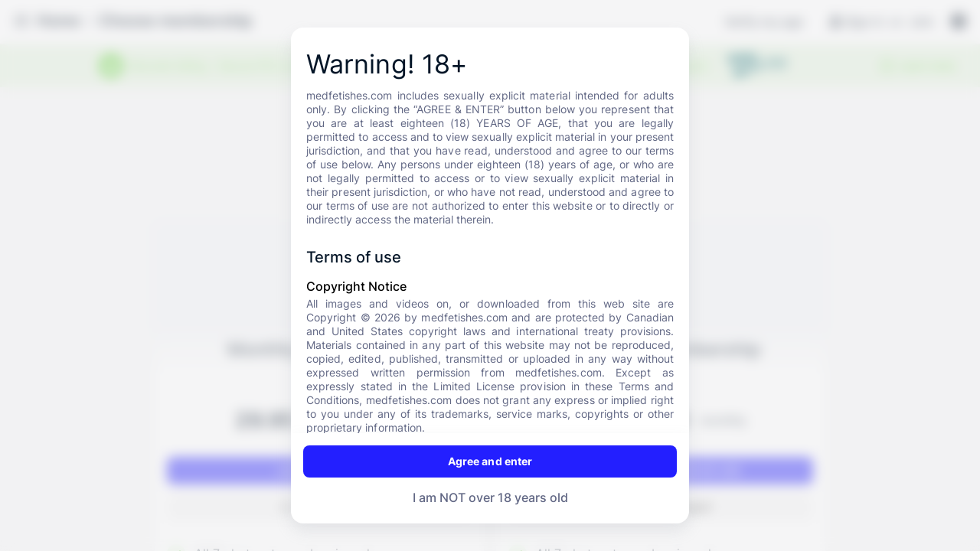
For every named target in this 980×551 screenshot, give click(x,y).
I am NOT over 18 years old (490, 497)
